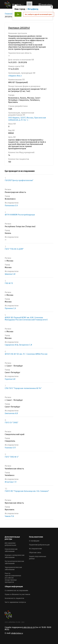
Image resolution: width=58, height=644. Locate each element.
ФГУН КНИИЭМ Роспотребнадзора (20, 215)
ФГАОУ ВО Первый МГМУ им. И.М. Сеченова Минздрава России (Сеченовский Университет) (26, 319)
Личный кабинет (47, 5)
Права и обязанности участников (17, 594)
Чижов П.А (9, 516)
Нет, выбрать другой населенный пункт (39, 14)
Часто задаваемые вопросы (15, 602)
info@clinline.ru (17, 633)
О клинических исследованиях (16, 591)
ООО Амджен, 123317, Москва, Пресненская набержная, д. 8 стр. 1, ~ (27, 119)
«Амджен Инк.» (15, 76)
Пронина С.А (10, 308)
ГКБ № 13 (9, 283)
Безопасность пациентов (14, 598)
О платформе (34, 541)
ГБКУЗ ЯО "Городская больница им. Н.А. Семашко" (27, 491)
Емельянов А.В (11, 413)
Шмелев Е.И (10, 274)
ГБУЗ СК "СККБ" (12, 423)
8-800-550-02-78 (28, 627)
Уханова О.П (10, 448)
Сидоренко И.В (11, 345)
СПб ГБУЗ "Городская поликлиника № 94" (23, 388)
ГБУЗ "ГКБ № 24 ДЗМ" (14, 249)
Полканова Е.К (11, 206)
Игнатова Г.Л (11, 482)
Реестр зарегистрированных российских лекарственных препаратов (13, 578)
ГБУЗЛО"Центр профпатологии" (19, 180)
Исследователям (35, 549)
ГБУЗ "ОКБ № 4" (12, 457)
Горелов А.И (10, 379)
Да (18, 14)
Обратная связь (35, 553)
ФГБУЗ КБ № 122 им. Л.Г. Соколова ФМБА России (26, 354)
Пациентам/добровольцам (39, 545)
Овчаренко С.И (25, 345)
